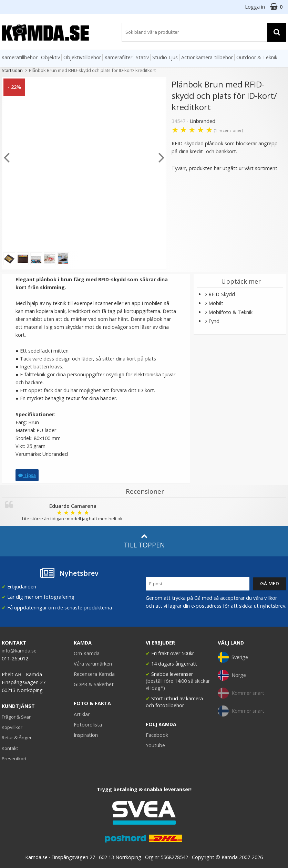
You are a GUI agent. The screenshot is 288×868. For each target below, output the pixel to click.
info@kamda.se (19, 651)
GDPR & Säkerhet (94, 684)
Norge (232, 675)
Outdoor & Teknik (257, 57)
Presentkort (14, 759)
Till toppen (144, 541)
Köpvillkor (12, 727)
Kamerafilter (118, 57)
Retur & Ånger (17, 738)
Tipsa (27, 475)
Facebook (157, 735)
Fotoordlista (88, 725)
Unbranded (203, 121)
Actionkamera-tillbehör (207, 57)
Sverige (233, 657)
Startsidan (12, 70)
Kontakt (10, 748)
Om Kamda (87, 653)
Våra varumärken (93, 664)
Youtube (155, 745)
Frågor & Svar (16, 717)
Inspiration (86, 735)
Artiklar (82, 714)
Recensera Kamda (94, 674)
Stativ (142, 57)
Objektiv (50, 57)
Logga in (255, 7)
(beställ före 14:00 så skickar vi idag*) (178, 684)
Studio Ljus (165, 57)
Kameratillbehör (19, 57)
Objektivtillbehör (82, 57)
